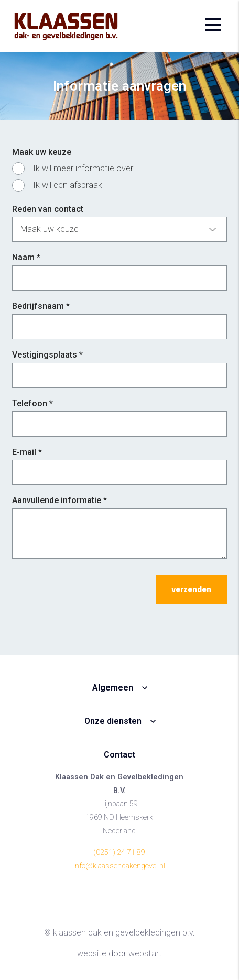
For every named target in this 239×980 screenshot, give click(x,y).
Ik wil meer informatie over (83, 168)
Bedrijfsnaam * (41, 306)
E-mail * (27, 452)
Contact (119, 755)
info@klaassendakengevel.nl (119, 866)
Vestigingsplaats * (47, 355)
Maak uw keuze (42, 152)
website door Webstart (119, 954)
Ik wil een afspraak (68, 185)
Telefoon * (32, 403)
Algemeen (113, 688)
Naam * (26, 257)
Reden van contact (48, 209)
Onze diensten (113, 721)
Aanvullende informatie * (59, 500)
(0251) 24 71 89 (119, 853)
